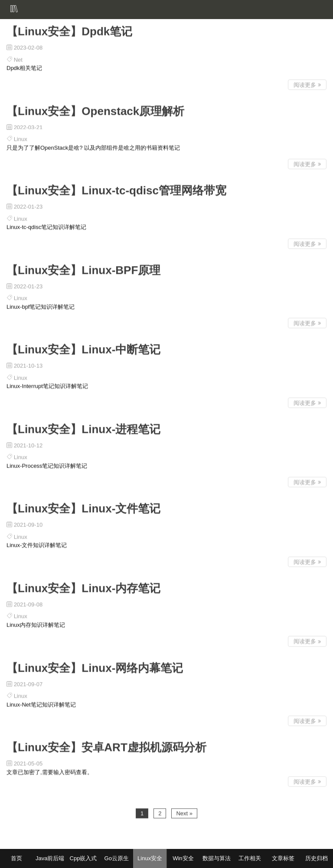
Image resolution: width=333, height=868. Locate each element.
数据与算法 (217, 858)
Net (18, 58)
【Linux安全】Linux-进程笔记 (83, 428)
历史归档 (317, 858)
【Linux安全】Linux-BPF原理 (83, 269)
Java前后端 (50, 858)
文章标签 (283, 858)
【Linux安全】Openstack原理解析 (95, 110)
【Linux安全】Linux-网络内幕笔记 (95, 666)
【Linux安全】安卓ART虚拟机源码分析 (106, 746)
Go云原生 (117, 858)
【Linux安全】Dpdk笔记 (69, 30)
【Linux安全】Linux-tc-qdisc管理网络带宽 (116, 189)
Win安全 (183, 858)
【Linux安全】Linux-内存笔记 (83, 587)
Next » (184, 812)
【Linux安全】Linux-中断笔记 (83, 348)
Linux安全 (150, 858)
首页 (16, 858)
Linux (21, 138)
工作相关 (250, 858)
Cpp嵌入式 (83, 858)
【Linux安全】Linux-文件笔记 (83, 507)
